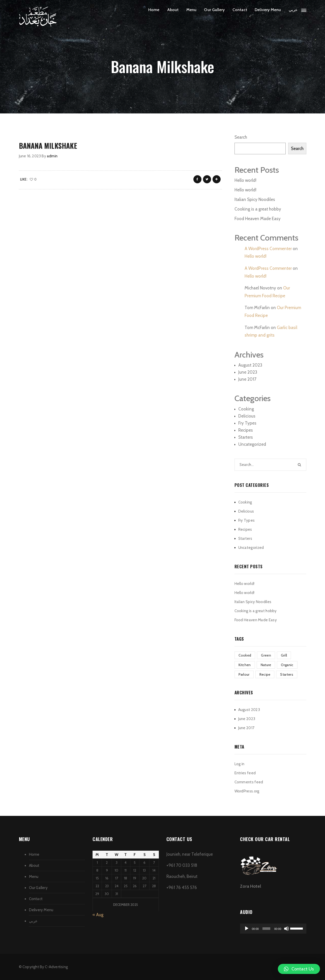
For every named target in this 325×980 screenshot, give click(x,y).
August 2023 (250, 365)
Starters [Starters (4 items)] (287, 674)
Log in (240, 764)
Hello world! (245, 180)
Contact (240, 10)
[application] (273, 929)
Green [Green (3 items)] (266, 655)
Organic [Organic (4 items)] (287, 665)
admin (52, 156)
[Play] (247, 929)
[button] (299, 969)
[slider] (266, 929)
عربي (293, 10)
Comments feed (249, 782)
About (173, 10)
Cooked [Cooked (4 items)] (245, 655)
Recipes (246, 430)
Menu (191, 10)
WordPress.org (247, 791)
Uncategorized (252, 444)
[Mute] (286, 929)
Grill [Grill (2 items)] (284, 655)
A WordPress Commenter (268, 249)
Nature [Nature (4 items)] (266, 665)
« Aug (98, 915)
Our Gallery (214, 10)
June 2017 (247, 379)
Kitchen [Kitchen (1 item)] (245, 665)
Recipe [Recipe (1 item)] (265, 674)
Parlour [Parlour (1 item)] (244, 674)
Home (154, 10)
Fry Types (247, 423)
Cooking (246, 409)
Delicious (247, 416)
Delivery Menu (268, 10)
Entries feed (245, 773)
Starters (246, 437)
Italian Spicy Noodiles (255, 199)
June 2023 (248, 372)
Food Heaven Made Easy (258, 219)
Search (241, 137)
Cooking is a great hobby (258, 209)
